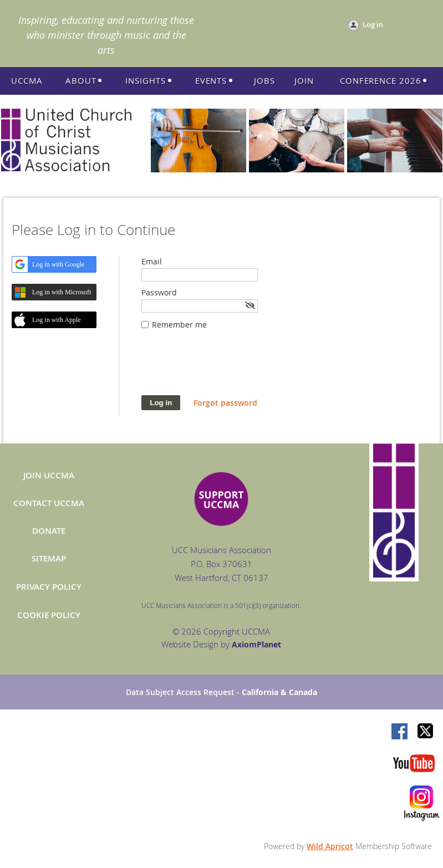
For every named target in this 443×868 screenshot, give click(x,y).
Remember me (179, 325)
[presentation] (226, 368)
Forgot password (225, 403)
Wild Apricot (330, 846)
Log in (373, 24)
